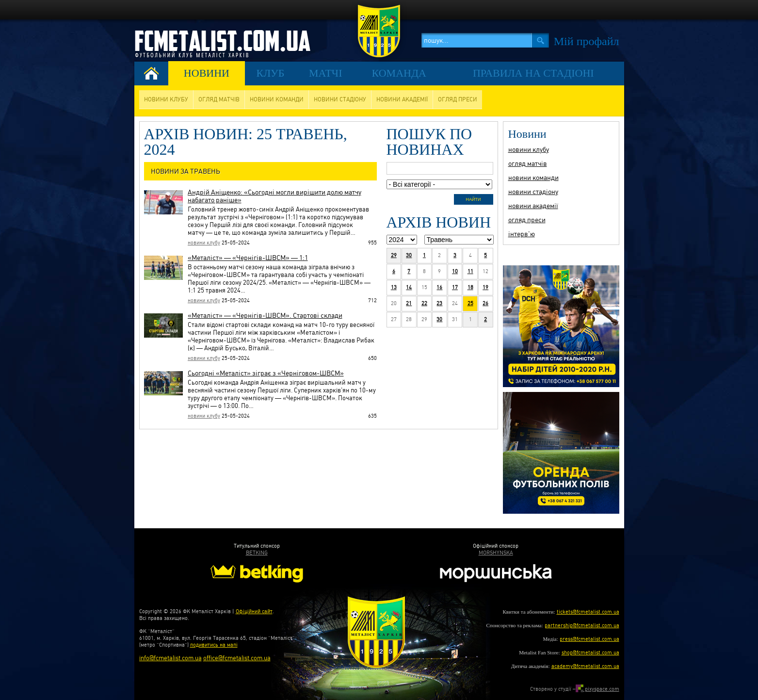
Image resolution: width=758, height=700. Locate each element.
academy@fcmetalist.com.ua (585, 666)
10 (455, 271)
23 (439, 303)
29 (394, 255)
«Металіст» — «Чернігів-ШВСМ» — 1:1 (248, 258)
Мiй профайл (587, 41)
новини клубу (166, 99)
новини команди (277, 99)
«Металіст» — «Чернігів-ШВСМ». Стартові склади (265, 315)
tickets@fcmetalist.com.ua (588, 612)
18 (470, 287)
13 (394, 287)
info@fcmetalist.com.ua (170, 658)
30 (409, 255)
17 (455, 287)
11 (470, 271)
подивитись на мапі (214, 645)
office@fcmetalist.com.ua (237, 658)
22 (424, 303)
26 (485, 303)
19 (485, 287)
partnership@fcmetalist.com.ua (582, 626)
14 (409, 287)
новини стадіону (340, 99)
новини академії (402, 99)
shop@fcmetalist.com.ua (590, 653)
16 (439, 287)
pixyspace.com (597, 689)
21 (409, 303)
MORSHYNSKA (496, 553)
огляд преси (458, 99)
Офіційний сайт (254, 611)
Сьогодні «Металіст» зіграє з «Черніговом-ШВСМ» (266, 373)
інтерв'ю (522, 234)
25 (470, 303)
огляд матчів (219, 99)
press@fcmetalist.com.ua (589, 639)
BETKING (257, 553)
